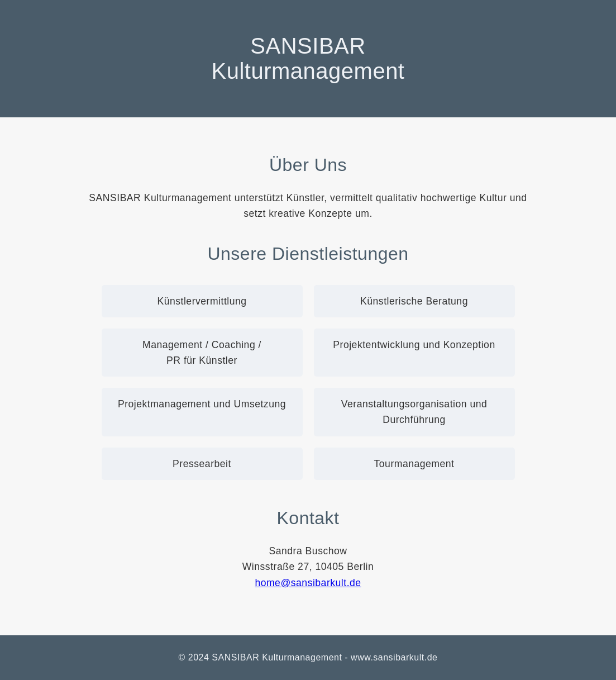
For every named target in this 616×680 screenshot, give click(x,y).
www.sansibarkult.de (394, 657)
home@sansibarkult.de (308, 583)
